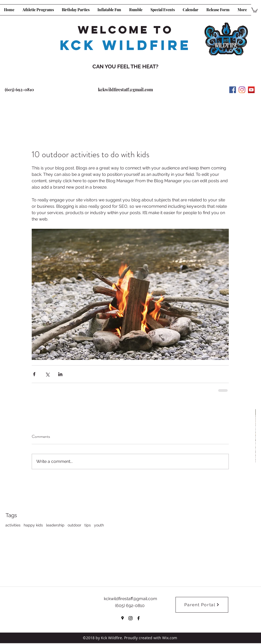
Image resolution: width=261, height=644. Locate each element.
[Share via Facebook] (34, 374)
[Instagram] (242, 90)
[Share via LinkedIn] (60, 374)
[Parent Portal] (202, 605)
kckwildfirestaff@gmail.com (125, 90)
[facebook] (138, 618)
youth (99, 525)
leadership (55, 525)
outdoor (74, 525)
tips (88, 525)
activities (13, 525)
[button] (254, 10)
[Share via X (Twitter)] (47, 374)
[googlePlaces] (123, 618)
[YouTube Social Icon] (251, 90)
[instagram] (130, 618)
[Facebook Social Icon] (233, 90)
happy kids (33, 525)
